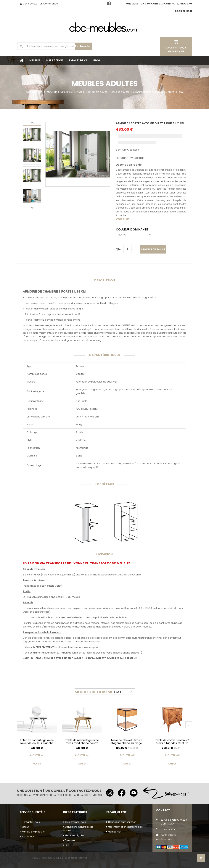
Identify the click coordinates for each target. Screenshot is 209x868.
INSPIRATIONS (55, 60)
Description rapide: (129, 165)
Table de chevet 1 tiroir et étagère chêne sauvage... (127, 742)
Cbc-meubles (34, 92)
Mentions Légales (75, 835)
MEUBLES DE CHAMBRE (72, 92)
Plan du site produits (33, 832)
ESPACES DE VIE (78, 60)
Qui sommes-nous (76, 822)
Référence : (122, 158)
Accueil (22, 60)
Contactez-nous (31, 822)
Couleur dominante (133, 229)
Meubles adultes (120, 92)
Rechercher (83, 46)
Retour (25, 827)
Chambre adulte (98, 92)
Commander (49, 4)
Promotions (28, 836)
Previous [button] (32, 123)
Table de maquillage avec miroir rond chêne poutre (82, 742)
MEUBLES (35, 60)
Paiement (70, 840)
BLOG (97, 60)
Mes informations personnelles (125, 827)
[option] (32, 135)
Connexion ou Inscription (122, 822)
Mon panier (114, 832)
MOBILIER (52, 92)
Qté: (119, 249)
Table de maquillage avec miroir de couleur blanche (37, 742)
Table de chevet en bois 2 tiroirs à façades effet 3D (172, 742)
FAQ (67, 845)
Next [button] (32, 208)
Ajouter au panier (153, 249)
